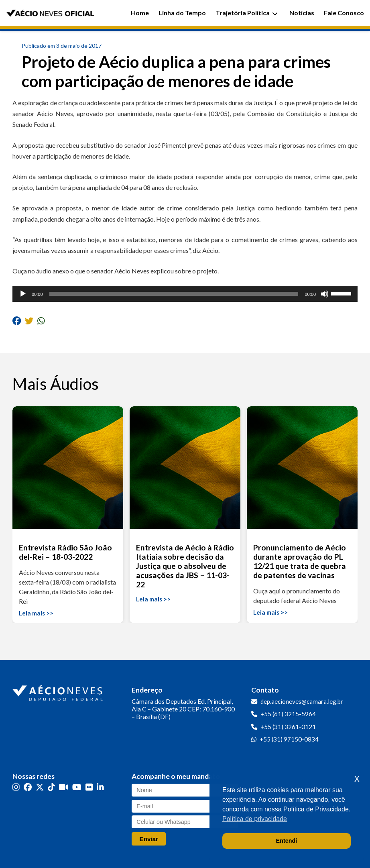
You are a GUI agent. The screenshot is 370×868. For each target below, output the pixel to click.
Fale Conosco (344, 13)
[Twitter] (40, 787)
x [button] (357, 778)
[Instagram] (16, 787)
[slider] (174, 294)
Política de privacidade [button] (255, 819)
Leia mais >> (36, 613)
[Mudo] (325, 294)
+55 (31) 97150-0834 (289, 739)
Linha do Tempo (182, 13)
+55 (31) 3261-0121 (288, 727)
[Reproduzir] (23, 294)
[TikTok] (51, 787)
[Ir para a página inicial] (59, 691)
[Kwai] (64, 787)
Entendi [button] (287, 841)
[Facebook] (28, 787)
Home (140, 13)
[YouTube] (77, 787)
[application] (185, 294)
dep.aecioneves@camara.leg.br (302, 701)
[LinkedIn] (100, 787)
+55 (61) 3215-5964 (288, 714)
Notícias (302, 13)
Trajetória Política (247, 13)
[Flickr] (89, 787)
